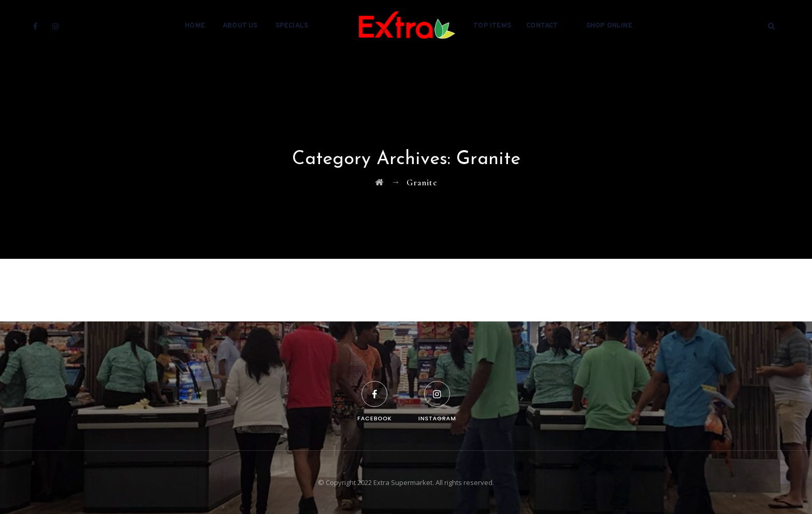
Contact (542, 26)
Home (195, 26)
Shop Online (609, 26)
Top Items (492, 26)
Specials (292, 26)
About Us (240, 26)
